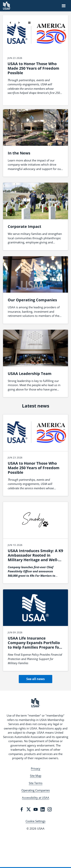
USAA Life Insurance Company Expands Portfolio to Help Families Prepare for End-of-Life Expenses (34, 645)
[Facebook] (22, 809)
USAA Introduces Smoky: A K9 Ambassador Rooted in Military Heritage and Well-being (35, 557)
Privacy (36, 768)
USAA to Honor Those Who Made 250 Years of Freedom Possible (33, 68)
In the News (19, 153)
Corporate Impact (25, 226)
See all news (35, 679)
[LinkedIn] (43, 809)
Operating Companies (36, 790)
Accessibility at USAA (36, 798)
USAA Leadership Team (30, 374)
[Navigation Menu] (64, 6)
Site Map (36, 776)
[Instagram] (50, 809)
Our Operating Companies (32, 300)
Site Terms (36, 783)
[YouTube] (36, 809)
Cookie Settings (35, 821)
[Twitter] (29, 809)
